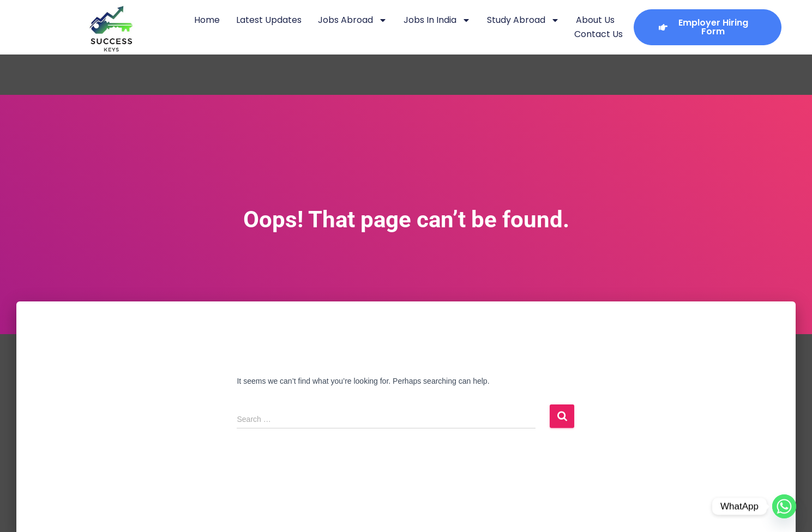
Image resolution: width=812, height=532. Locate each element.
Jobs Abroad (353, 20)
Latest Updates (269, 20)
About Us (595, 20)
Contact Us (599, 34)
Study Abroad (523, 20)
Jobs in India (437, 20)
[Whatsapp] (784, 506)
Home (207, 20)
